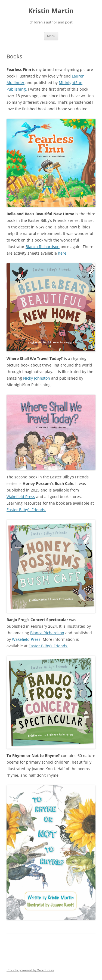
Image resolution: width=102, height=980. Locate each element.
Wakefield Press (21, 497)
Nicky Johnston (37, 378)
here (62, 253)
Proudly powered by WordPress (30, 970)
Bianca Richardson (43, 247)
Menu (51, 36)
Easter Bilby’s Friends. (26, 510)
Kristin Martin (51, 11)
